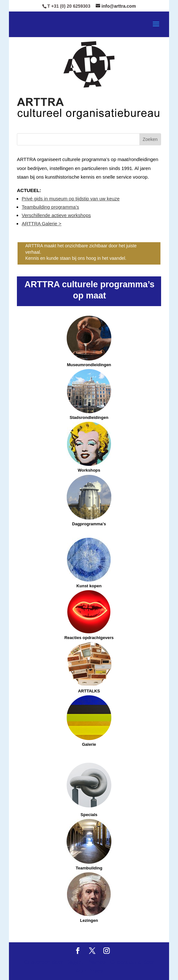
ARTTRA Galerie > (41, 224)
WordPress (89, 971)
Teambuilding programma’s (50, 207)
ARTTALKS (89, 668)
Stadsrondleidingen (89, 417)
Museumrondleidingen (89, 341)
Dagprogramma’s (89, 524)
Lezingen (89, 898)
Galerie (89, 744)
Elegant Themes (85, 962)
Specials (89, 815)
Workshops (89, 447)
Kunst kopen (89, 586)
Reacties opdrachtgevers (89, 615)
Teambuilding (89, 845)
